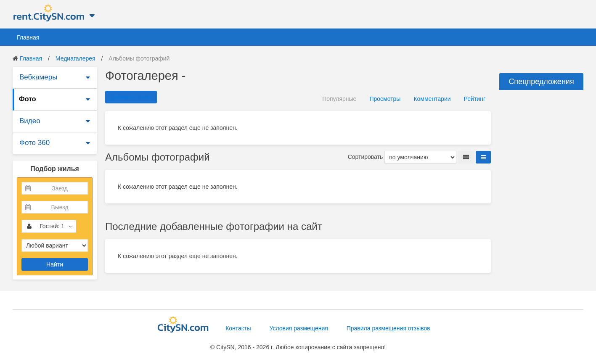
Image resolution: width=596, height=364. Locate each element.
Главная (28, 37)
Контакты (238, 328)
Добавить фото (131, 97)
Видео (30, 121)
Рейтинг (475, 99)
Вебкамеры (38, 77)
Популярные (339, 99)
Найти (55, 264)
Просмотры (385, 99)
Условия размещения (299, 328)
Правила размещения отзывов (388, 328)
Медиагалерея (75, 58)
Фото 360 (34, 143)
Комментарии (432, 99)
